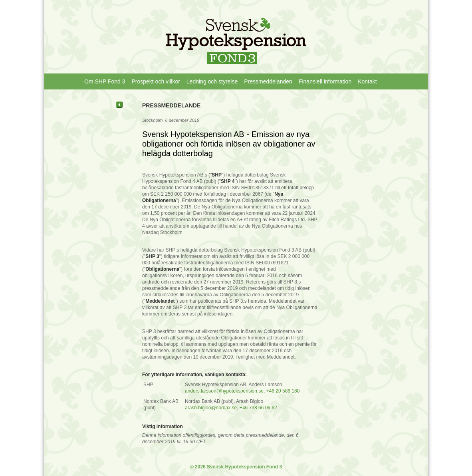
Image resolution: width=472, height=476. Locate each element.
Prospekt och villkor (156, 81)
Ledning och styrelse (212, 81)
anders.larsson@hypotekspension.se (224, 391)
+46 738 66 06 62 (258, 408)
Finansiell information (325, 81)
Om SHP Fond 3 (105, 81)
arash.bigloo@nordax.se (211, 408)
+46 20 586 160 (283, 391)
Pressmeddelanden (268, 81)
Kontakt (367, 81)
